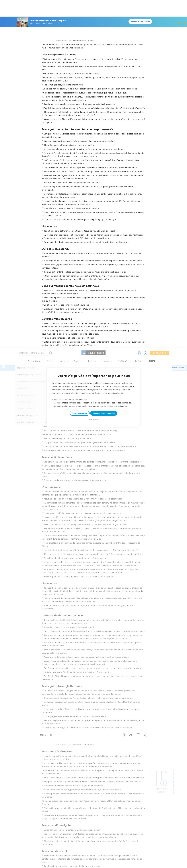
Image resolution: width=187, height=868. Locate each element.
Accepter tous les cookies (104, 65)
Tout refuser (93, 71)
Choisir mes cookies (80, 65)
